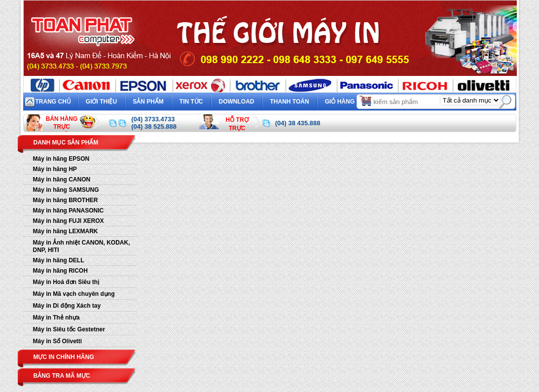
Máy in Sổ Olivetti (58, 341)
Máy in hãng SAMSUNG (66, 190)
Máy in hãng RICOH (60, 271)
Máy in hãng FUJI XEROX (69, 221)
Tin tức (191, 102)
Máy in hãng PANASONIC (69, 211)
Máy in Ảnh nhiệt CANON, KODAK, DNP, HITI (82, 246)
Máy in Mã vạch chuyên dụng (74, 294)
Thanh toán (290, 102)
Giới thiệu (101, 102)
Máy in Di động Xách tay (67, 306)
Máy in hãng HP (55, 169)
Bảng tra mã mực (62, 376)
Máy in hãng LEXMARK (66, 231)
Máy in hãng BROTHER (66, 200)
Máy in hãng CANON (62, 179)
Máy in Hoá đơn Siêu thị (66, 282)
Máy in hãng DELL (59, 260)
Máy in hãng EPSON (61, 159)
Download (237, 102)
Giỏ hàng (349, 100)
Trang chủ (53, 102)
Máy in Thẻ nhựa (56, 318)
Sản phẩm (148, 102)
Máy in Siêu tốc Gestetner (69, 329)
